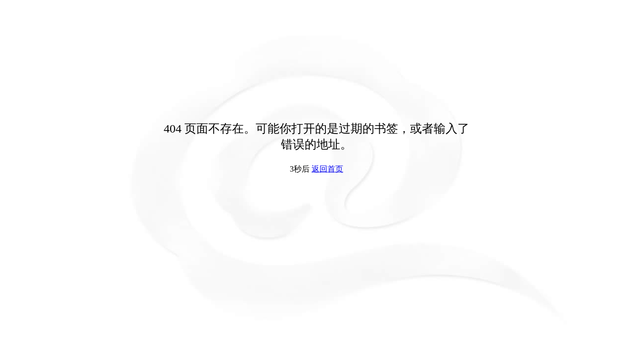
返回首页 (327, 169)
